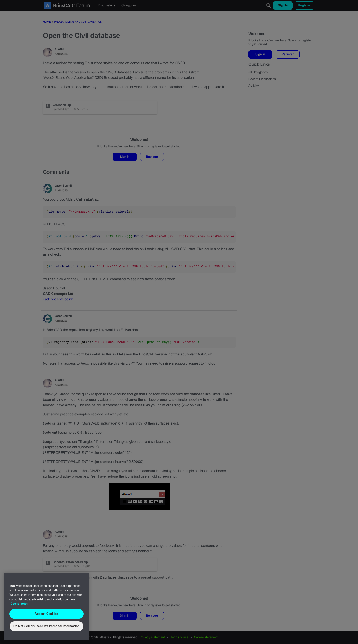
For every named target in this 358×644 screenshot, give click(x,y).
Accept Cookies (46, 614)
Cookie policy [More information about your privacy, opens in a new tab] (19, 604)
